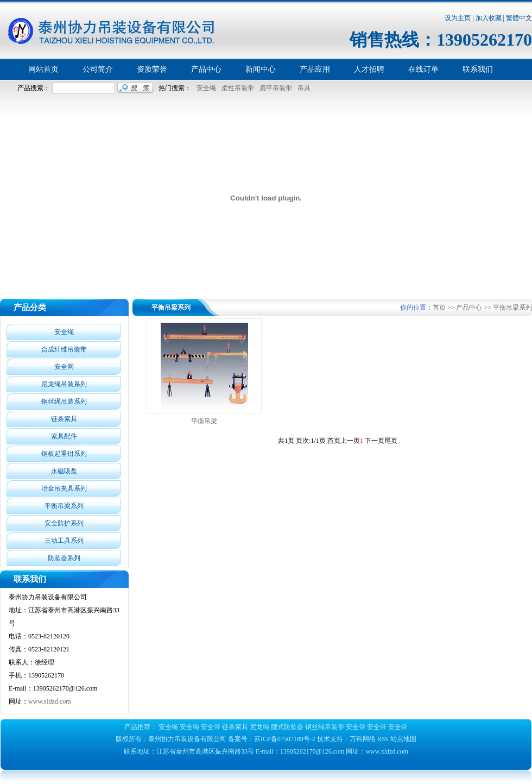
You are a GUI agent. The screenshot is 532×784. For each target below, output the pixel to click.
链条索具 (64, 419)
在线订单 (423, 69)
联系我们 (478, 69)
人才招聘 (369, 69)
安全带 (211, 727)
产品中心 (206, 69)
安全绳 (205, 88)
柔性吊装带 (236, 88)
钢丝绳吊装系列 (64, 402)
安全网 (64, 367)
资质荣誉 (152, 69)
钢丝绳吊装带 (325, 727)
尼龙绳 (259, 727)
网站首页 (43, 69)
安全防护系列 (64, 523)
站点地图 (403, 739)
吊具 (302, 88)
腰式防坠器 (287, 727)
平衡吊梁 (204, 421)
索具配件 (64, 436)
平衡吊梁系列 (64, 506)
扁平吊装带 (274, 88)
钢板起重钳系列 (64, 454)
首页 (439, 308)
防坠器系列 (64, 558)
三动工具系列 (64, 541)
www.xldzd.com (50, 701)
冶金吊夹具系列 (64, 488)
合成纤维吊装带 (64, 349)
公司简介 (98, 69)
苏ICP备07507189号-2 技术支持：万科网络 (316, 739)
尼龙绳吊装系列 (64, 384)
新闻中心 (261, 69)
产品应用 (315, 69)
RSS (383, 739)
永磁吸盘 (64, 471)
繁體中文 (519, 18)
